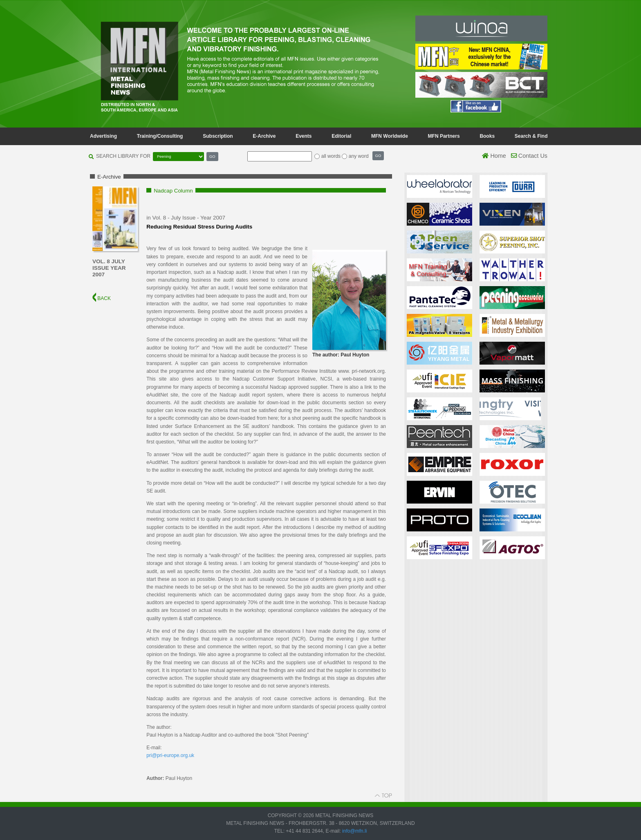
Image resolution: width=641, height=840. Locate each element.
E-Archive (264, 136)
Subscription (218, 136)
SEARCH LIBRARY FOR (123, 156)
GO (212, 156)
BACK (102, 298)
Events (304, 136)
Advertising (103, 136)
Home (494, 156)
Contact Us (529, 156)
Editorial (341, 136)
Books (487, 136)
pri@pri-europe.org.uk (170, 755)
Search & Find (531, 136)
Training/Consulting (160, 136)
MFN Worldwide (390, 136)
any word (359, 156)
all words (331, 156)
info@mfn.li (354, 831)
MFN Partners (444, 136)
